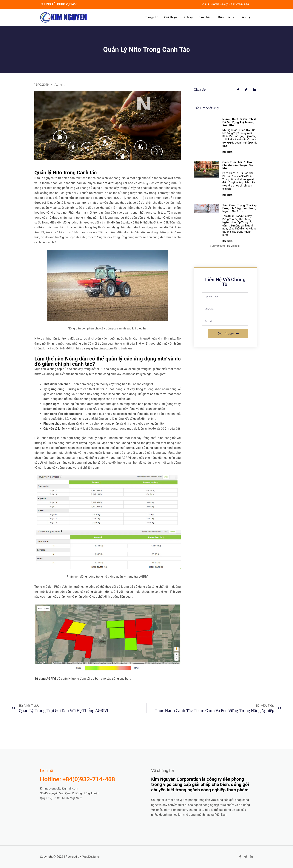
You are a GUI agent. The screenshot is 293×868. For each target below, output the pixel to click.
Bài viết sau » (234, 246)
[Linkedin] (251, 857)
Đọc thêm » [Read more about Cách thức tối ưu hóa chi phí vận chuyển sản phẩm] (228, 195)
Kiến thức (226, 17)
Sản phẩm (205, 17)
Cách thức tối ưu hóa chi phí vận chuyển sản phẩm (238, 165)
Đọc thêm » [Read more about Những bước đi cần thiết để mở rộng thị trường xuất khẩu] (228, 152)
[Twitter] (246, 857)
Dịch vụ (188, 17)
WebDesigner (91, 857)
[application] (233, 17)
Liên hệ (245, 17)
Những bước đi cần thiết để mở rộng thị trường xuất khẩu (239, 122)
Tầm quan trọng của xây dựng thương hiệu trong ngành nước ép (240, 208)
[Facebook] (240, 857)
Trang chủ (152, 17)
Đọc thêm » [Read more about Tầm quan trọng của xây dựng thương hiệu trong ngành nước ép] (228, 241)
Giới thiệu (171, 17)
